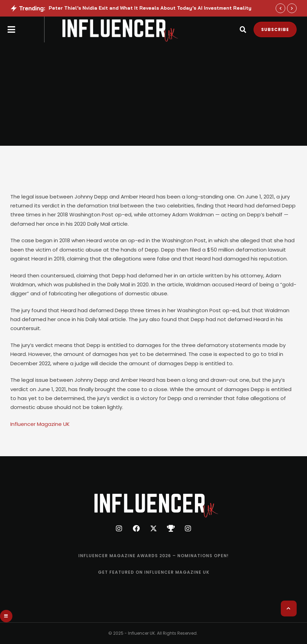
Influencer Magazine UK (40, 424)
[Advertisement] (153, 94)
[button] (280, 8)
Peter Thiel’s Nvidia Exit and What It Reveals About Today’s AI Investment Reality (150, 8)
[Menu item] (153, 556)
